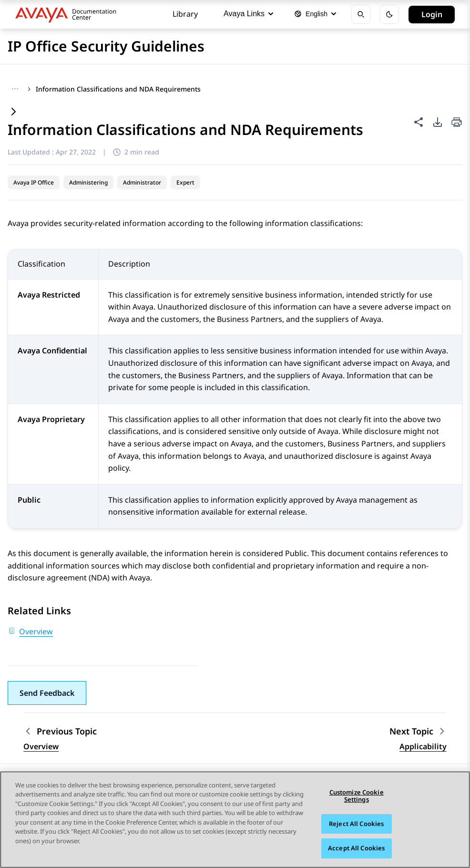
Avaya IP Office (34, 182)
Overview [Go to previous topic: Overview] (41, 746)
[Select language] (315, 14)
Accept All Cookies (356, 848)
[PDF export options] (438, 122)
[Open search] (361, 14)
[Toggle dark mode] (389, 14)
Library (185, 14)
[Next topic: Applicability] (418, 731)
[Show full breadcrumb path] (15, 89)
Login (432, 14)
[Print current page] (457, 123)
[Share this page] (419, 122)
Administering (88, 182)
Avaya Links (248, 14)
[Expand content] (13, 112)
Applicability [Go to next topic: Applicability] (423, 746)
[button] (47, 693)
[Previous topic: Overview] (60, 731)
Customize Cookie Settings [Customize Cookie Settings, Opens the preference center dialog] (357, 796)
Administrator (142, 182)
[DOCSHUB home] (68, 14)
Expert (185, 182)
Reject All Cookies (356, 824)
